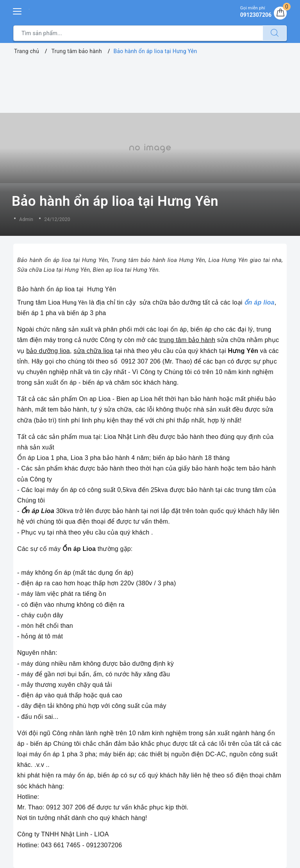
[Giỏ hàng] (280, 13)
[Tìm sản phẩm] (138, 33)
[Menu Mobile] (18, 10)
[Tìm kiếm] (275, 33)
